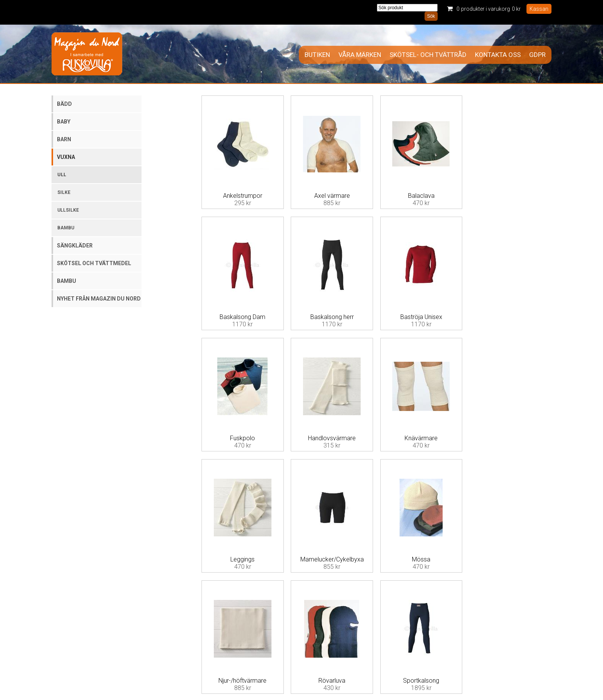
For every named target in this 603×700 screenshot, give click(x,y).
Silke (64, 192)
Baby (64, 122)
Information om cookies (525, 656)
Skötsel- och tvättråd (428, 55)
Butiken (317, 55)
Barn (64, 139)
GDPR (537, 55)
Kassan (539, 9)
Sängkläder (75, 246)
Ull (62, 175)
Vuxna (66, 157)
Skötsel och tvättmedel (94, 263)
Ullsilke (68, 210)
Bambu (66, 228)
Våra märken (360, 55)
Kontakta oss (498, 55)
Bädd (64, 104)
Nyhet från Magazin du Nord (99, 299)
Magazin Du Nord (87, 54)
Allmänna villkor (213, 650)
